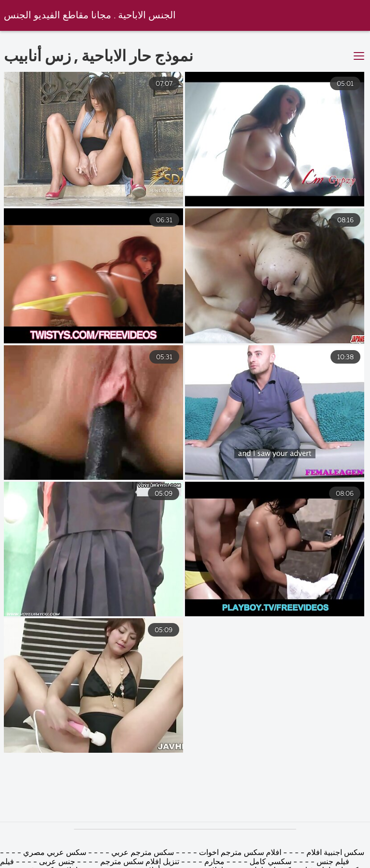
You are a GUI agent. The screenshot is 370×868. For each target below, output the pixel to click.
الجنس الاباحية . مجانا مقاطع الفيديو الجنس (90, 16)
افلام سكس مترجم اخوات (239, 853)
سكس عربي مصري (55, 853)
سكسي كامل (271, 862)
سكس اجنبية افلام (335, 853)
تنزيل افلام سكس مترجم (139, 862)
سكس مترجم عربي (142, 853)
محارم (214, 862)
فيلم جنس (333, 862)
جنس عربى (57, 862)
